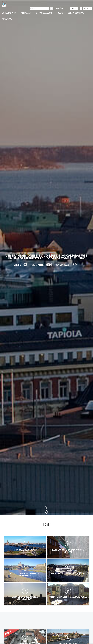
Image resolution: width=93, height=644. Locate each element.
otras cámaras (45, 13)
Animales (27, 13)
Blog (60, 13)
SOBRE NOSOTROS (75, 13)
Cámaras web (10, 13)
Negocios (7, 19)
